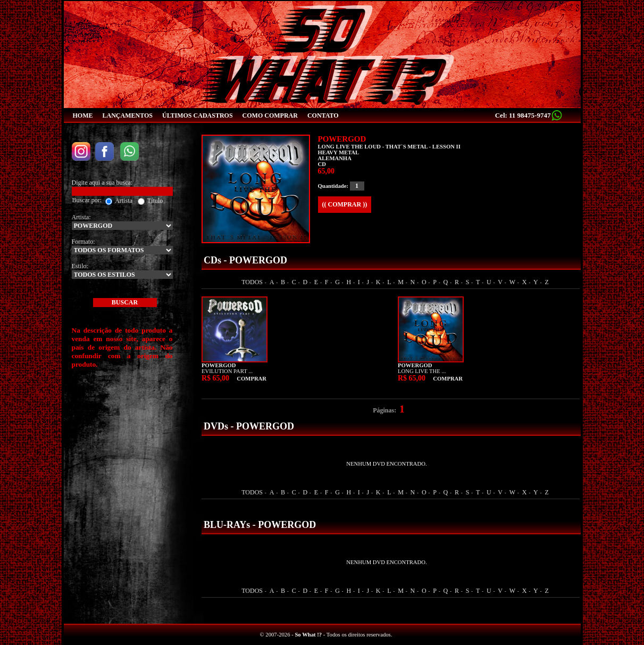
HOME (83, 115)
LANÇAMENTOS (128, 115)
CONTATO (323, 115)
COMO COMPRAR (270, 115)
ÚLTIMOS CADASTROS (198, 115)
